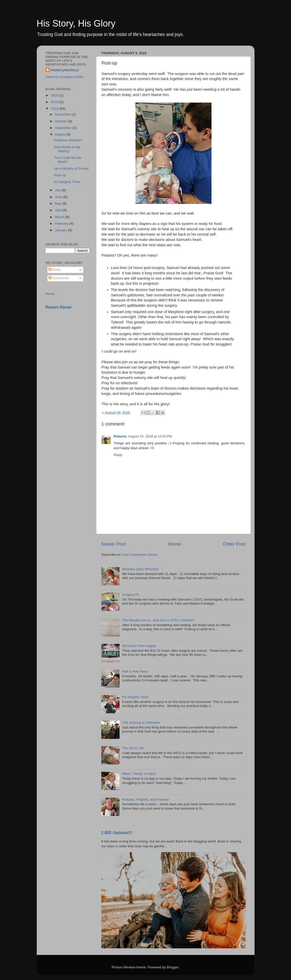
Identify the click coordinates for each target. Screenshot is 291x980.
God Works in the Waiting (67, 149)
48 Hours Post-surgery (139, 646)
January (62, 230)
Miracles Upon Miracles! (140, 569)
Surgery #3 (130, 595)
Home (174, 544)
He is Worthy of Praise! (71, 169)
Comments (59, 278)
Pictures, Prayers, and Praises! (145, 800)
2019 (55, 102)
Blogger (173, 967)
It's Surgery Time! (135, 697)
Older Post (234, 544)
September (64, 128)
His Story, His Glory (76, 23)
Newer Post (114, 544)
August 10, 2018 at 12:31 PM (150, 436)
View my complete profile (65, 77)
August (61, 134)
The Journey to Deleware (141, 723)
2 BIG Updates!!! (117, 833)
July (59, 190)
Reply (118, 455)
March (60, 217)
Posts (55, 270)
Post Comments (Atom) (140, 555)
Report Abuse (59, 307)
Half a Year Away (135, 671)
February (62, 224)
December (63, 114)
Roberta (120, 436)
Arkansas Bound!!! (68, 140)
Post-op (60, 175)
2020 (55, 95)
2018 (55, 109)
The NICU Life (133, 748)
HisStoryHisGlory (65, 70)
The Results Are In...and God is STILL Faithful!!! (158, 620)
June (59, 197)
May (59, 204)
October (62, 121)
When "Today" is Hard (139, 774)
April (59, 210)
